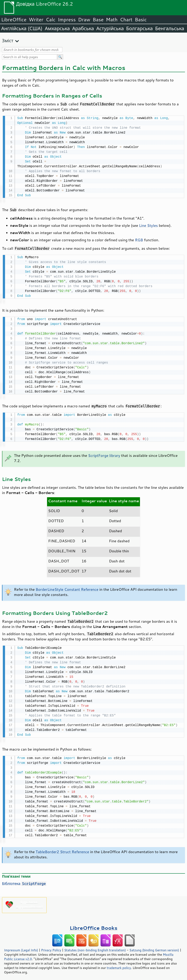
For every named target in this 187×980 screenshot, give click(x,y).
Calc (51, 20)
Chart (126, 20)
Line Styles (148, 225)
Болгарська (140, 28)
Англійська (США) (22, 28)
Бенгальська (170, 28)
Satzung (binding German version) (154, 948)
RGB (139, 239)
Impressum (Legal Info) (21, 948)
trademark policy (119, 965)
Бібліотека (24, 881)
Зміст (8, 41)
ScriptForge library (104, 454)
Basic (141, 20)
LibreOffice (14, 20)
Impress (67, 20)
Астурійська (110, 28)
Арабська (83, 28)
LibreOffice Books (93, 925)
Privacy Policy (51, 948)
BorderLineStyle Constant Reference (67, 588)
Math (112, 20)
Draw (84, 20)
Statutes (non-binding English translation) (95, 948)
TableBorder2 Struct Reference (62, 849)
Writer (36, 20)
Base (98, 20)
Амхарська (57, 28)
